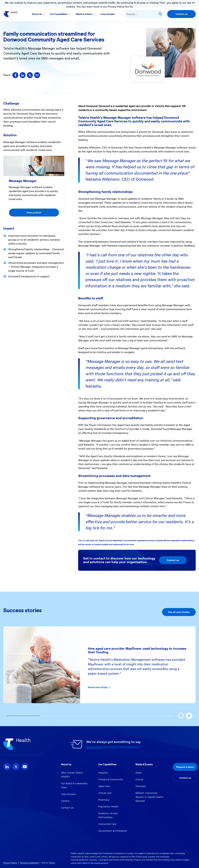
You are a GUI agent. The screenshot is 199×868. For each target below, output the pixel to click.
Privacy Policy (10, 863)
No (131, 7)
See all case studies (179, 612)
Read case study (99, 687)
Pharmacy (104, 800)
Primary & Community (111, 779)
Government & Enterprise (113, 831)
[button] (23, 716)
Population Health (108, 807)
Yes (127, 7)
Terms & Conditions (29, 863)
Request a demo (185, 767)
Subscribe (94, 747)
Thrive (52, 863)
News (139, 773)
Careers (65, 801)
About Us (37, 14)
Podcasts (141, 786)
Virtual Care (105, 793)
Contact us (182, 14)
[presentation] (181, 716)
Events (139, 779)
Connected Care (107, 824)
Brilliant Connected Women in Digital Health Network (149, 797)
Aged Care (104, 786)
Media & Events (84, 14)
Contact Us (67, 808)
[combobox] (144, 14)
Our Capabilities (59, 14)
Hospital (103, 773)
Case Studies (108, 14)
